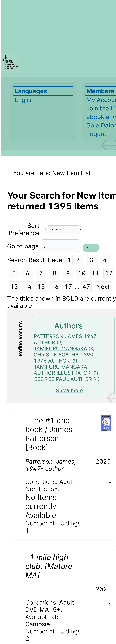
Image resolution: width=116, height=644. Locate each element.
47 (86, 287)
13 (14, 287)
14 (28, 287)
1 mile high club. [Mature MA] (49, 566)
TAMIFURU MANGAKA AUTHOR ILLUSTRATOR (62, 370)
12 (109, 273)
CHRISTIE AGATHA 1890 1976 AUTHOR (64, 358)
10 (82, 273)
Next (103, 287)
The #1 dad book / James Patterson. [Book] (49, 434)
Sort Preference (24, 229)
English (25, 100)
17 (68, 287)
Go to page (24, 246)
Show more (70, 390)
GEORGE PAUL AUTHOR (63, 379)
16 (55, 287)
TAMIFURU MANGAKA (60, 348)
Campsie (38, 624)
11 (95, 273)
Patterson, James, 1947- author (51, 465)
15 (41, 287)
